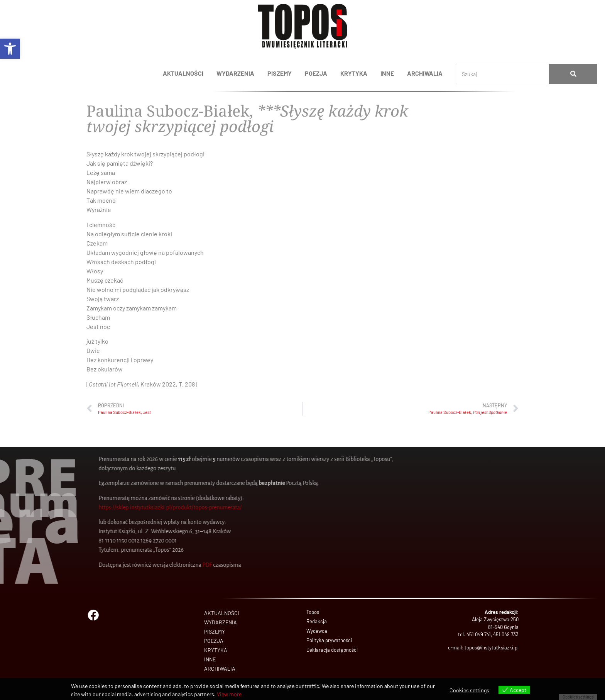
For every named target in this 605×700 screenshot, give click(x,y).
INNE (387, 73)
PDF (37, 565)
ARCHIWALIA (425, 73)
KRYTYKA (354, 73)
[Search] (502, 74)
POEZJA (316, 73)
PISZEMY (280, 73)
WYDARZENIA (235, 73)
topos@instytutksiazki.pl (492, 647)
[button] (10, 49)
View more (229, 694)
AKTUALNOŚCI (183, 73)
